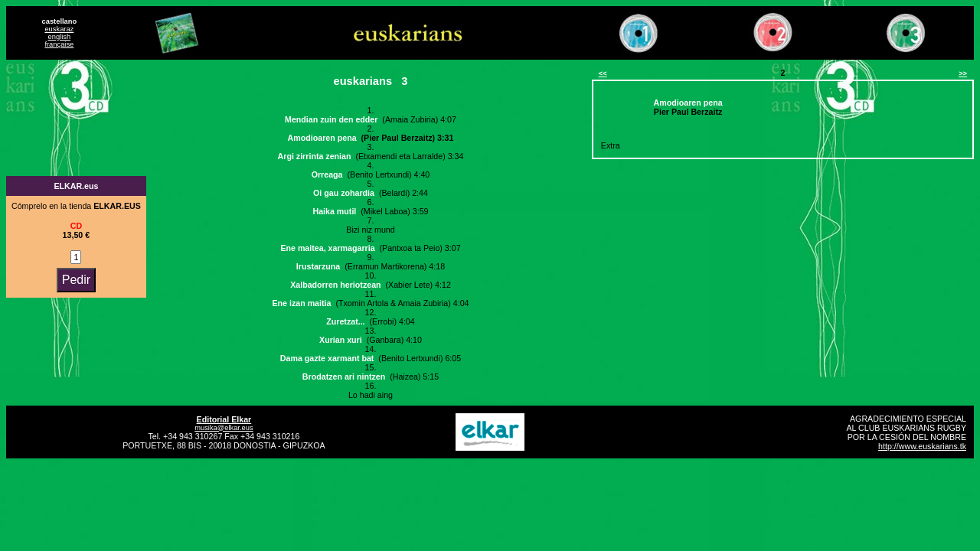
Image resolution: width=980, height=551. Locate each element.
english (60, 37)
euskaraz (59, 29)
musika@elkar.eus (224, 428)
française (59, 44)
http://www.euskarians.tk (922, 446)
